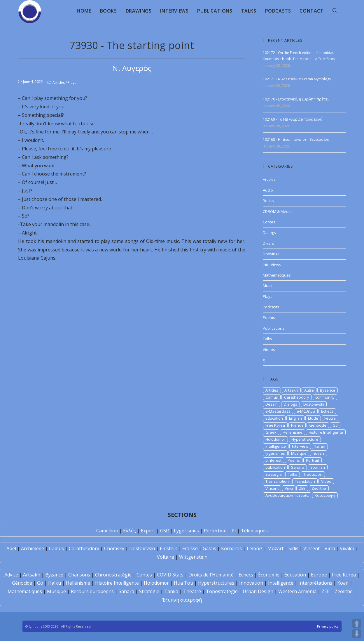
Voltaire (166, 557)
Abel (11, 548)
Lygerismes (186, 531)
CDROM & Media (277, 211)
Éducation (295, 575)
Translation (305, 481)
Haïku (55, 583)
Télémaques (254, 531)
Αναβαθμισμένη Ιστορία (287, 495)
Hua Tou (183, 583)
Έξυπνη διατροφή (182, 600)
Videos (269, 350)
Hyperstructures (216, 583)
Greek (271, 432)
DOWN (357, 634)
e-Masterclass (278, 411)
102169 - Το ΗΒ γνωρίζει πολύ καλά (293, 119)
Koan (343, 583)
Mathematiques (277, 275)
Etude (313, 418)
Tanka (171, 591)
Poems (269, 317)
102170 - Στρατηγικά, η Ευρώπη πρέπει (296, 99)
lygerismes (275, 453)
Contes (269, 222)
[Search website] (335, 11)
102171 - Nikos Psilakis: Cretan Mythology (297, 79)
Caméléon (107, 531)
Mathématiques (25, 591)
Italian (320, 446)
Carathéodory (84, 548)
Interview (300, 446)
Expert (148, 531)
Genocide (318, 425)
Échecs (246, 575)
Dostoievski (314, 404)
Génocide (22, 583)
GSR (164, 531)
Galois (209, 548)
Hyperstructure (305, 439)
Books (268, 201)
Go (335, 425)
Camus (272, 397)
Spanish (318, 467)
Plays (72, 82)
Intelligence (276, 446)
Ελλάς (129, 531)
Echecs (327, 411)
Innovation (251, 583)
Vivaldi (347, 548)
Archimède (33, 548)
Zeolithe (319, 488)
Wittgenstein (193, 557)
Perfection (215, 531)
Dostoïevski (142, 548)
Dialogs (269, 232)
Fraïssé (190, 548)
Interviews (272, 265)
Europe (319, 575)
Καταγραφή (325, 495)
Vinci (289, 488)
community (325, 397)
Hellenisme (293, 432)
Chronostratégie (113, 575)
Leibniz (255, 548)
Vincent (272, 488)
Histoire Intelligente (326, 432)
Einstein (169, 548)
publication (275, 467)
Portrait (313, 460)
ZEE (302, 488)
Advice (11, 575)
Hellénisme (78, 583)
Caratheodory (297, 397)
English (295, 418)
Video (326, 481)
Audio (268, 190)
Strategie (274, 474)
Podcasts (271, 307)
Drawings (271, 254)
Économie (269, 575)
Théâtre (192, 591)
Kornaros (231, 548)
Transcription (277, 481)
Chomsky (114, 548)
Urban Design (258, 591)
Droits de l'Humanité (211, 575)
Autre (309, 390)
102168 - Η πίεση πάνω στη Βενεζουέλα (296, 139)
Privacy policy (328, 626)
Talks (267, 339)
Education (274, 418)
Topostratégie (222, 591)
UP (357, 623)
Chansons (79, 575)
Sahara (298, 467)
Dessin (272, 404)
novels (319, 453)
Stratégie (149, 591)
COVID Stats (170, 575)
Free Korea (275, 425)
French (297, 425)
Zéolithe (344, 591)
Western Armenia (297, 591)
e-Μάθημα (306, 411)
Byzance (328, 390)
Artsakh (291, 390)
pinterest (273, 460)
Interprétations (315, 583)
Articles (59, 82)
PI (234, 531)
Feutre (330, 418)
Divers (268, 243)
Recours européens (92, 591)
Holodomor (275, 439)
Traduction (313, 474)
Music (268, 286)
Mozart (275, 548)
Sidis (293, 548)
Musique (299, 453)
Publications (274, 328)
